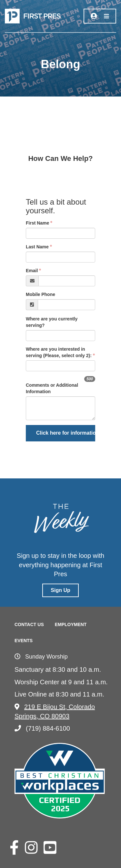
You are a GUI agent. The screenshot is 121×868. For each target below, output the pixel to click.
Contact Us (29, 624)
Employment (71, 624)
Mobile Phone (40, 294)
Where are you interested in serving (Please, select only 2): (59, 352)
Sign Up (60, 590)
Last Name (37, 247)
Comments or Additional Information (52, 388)
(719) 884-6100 (42, 728)
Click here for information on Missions (66, 433)
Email (32, 271)
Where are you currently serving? (52, 322)
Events (24, 641)
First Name (37, 223)
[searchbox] (60, 366)
